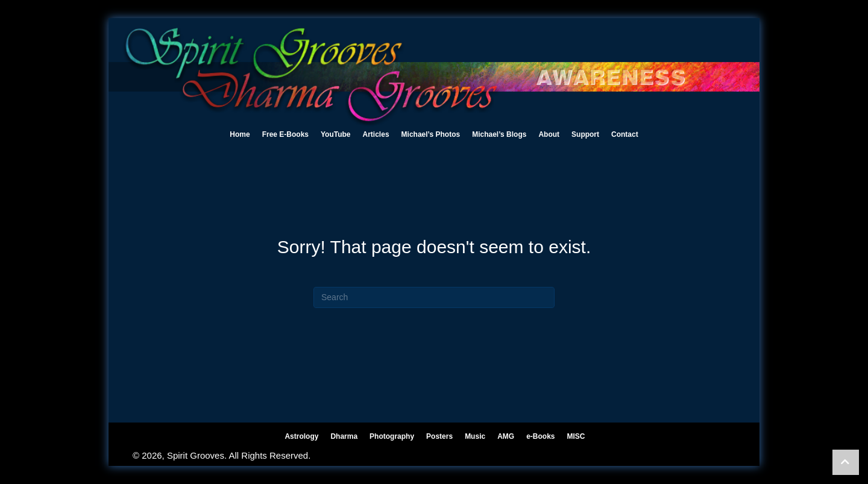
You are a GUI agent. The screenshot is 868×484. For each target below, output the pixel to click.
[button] (846, 462)
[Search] (434, 297)
